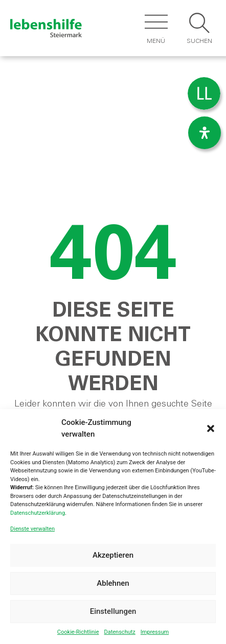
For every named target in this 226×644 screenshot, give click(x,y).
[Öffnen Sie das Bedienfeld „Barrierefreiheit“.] (205, 133)
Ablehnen (113, 583)
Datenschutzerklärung (38, 513)
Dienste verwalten (32, 529)
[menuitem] (204, 94)
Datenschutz (119, 632)
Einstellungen (113, 611)
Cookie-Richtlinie (78, 632)
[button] (211, 428)
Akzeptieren (113, 555)
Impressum (155, 632)
